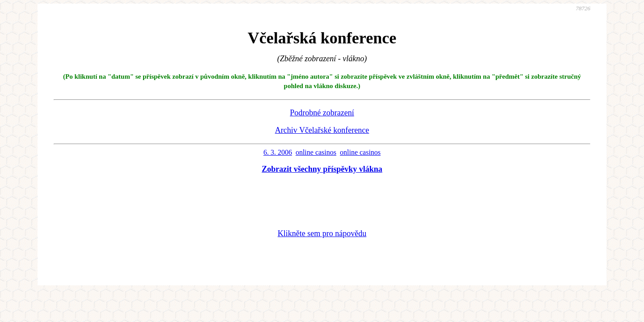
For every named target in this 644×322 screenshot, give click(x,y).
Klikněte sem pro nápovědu (322, 233)
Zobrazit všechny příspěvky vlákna (322, 169)
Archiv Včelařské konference (322, 130)
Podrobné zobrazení (322, 113)
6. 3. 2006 (278, 152)
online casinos (316, 152)
